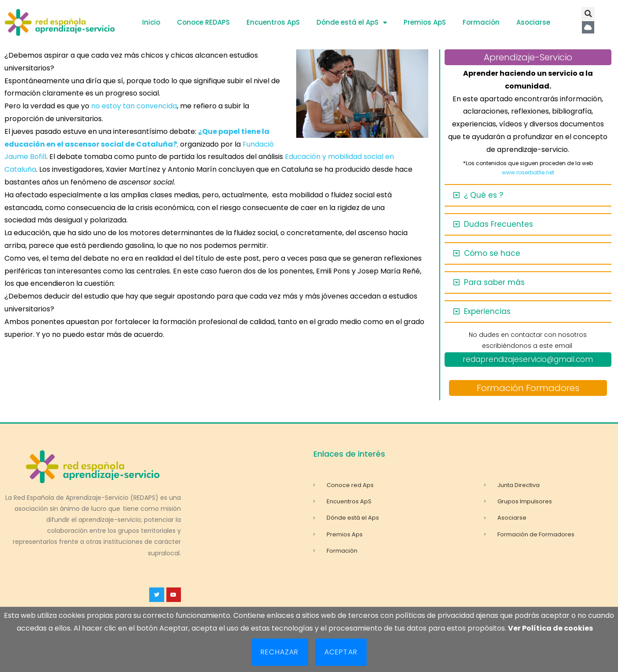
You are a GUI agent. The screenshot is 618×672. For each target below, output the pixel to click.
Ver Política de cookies (550, 628)
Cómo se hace (492, 253)
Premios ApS (425, 22)
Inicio (151, 22)
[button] (588, 14)
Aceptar (341, 652)
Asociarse (533, 22)
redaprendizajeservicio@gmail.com (528, 359)
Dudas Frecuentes (498, 224)
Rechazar (280, 652)
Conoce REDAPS (203, 22)
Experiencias (487, 311)
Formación (481, 22)
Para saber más (494, 282)
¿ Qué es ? (484, 195)
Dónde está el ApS (352, 23)
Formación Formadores (528, 388)
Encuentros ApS (273, 22)
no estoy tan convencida (134, 106)
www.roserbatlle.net (528, 172)
